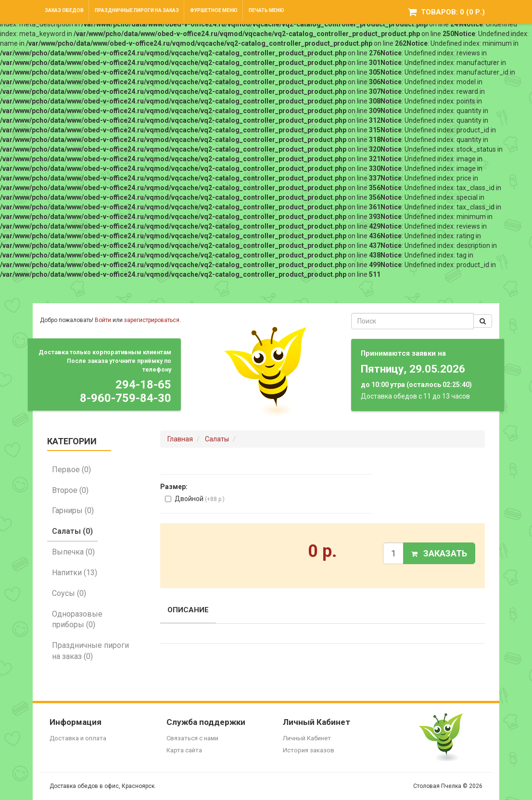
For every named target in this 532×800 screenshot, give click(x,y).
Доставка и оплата (78, 738)
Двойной (195, 499)
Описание (188, 610)
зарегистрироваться (152, 320)
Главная (180, 439)
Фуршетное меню (214, 10)
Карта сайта (184, 750)
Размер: (174, 487)
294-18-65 (143, 385)
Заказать (439, 553)
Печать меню (266, 10)
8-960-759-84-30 (126, 398)
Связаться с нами (192, 738)
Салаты (217, 439)
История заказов (309, 750)
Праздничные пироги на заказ (137, 10)
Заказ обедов (64, 10)
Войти (103, 320)
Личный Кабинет (307, 738)
